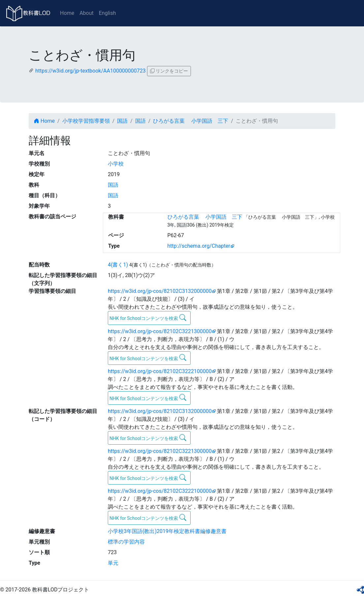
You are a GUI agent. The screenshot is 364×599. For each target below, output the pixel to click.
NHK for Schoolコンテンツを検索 (148, 318)
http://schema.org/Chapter (199, 246)
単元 (113, 563)
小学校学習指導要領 (86, 121)
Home (67, 13)
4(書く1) (118, 265)
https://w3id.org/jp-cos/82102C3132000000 (160, 291)
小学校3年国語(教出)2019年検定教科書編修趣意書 (167, 531)
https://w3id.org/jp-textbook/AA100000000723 (91, 71)
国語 (122, 121)
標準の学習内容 (126, 542)
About (87, 13)
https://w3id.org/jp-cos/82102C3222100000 (160, 371)
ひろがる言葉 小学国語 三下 (191, 121)
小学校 (116, 164)
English (107, 13)
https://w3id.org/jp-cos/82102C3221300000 (160, 331)
